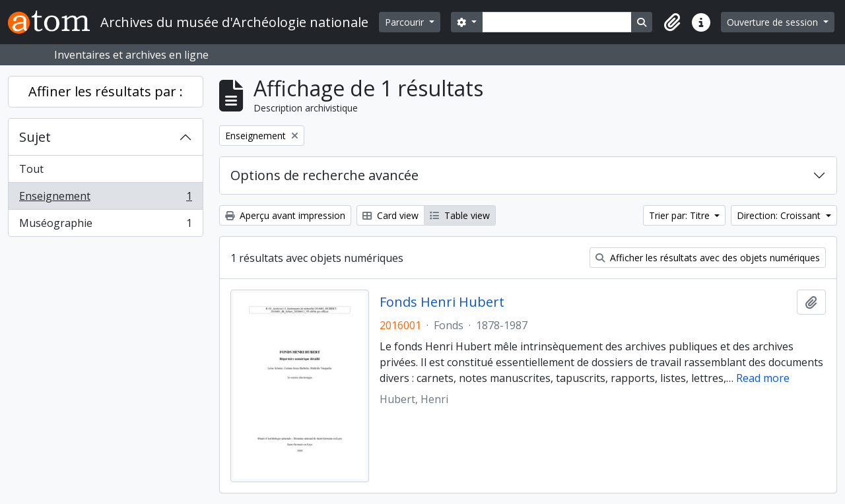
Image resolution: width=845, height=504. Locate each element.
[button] (672, 22)
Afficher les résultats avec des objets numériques (708, 258)
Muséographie (105, 226)
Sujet (35, 137)
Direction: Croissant (780, 215)
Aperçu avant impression (285, 215)
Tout (31, 169)
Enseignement (105, 199)
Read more (763, 378)
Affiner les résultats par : (106, 91)
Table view (460, 215)
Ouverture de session (774, 22)
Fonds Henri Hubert (442, 302)
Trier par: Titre (681, 215)
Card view (390, 215)
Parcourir (406, 22)
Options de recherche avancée (324, 175)
